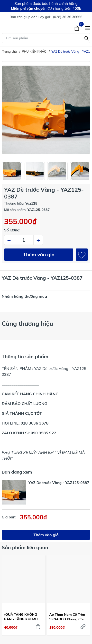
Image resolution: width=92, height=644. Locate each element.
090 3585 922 (43, 433)
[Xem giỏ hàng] (77, 28)
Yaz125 (31, 203)
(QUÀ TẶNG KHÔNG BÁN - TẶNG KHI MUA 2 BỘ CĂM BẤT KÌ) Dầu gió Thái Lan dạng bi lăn (23, 617)
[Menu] (88, 28)
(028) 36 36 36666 (68, 17)
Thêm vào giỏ (39, 254)
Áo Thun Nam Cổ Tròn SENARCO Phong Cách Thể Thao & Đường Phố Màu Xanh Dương (68, 617)
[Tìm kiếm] (87, 38)
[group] (46, 110)
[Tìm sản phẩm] (46, 38)
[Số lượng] (24, 240)
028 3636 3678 (35, 423)
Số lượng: (12, 230)
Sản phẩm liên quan (25, 547)
